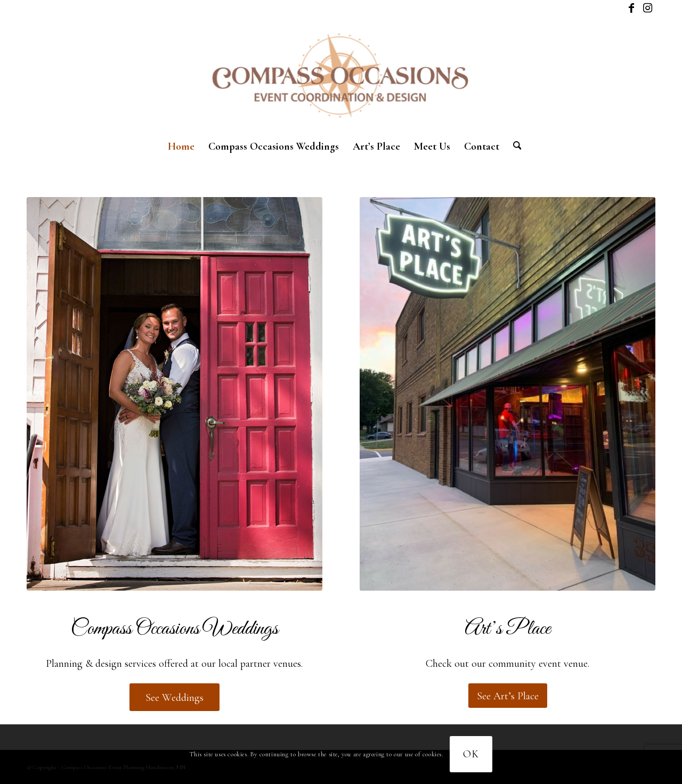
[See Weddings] (174, 697)
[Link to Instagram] (647, 8)
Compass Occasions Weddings (174, 629)
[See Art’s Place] (508, 696)
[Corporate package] (508, 394)
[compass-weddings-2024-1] (174, 394)
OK (471, 754)
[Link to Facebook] (631, 8)
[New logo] (341, 75)
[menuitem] (181, 146)
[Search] (514, 146)
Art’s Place (508, 629)
